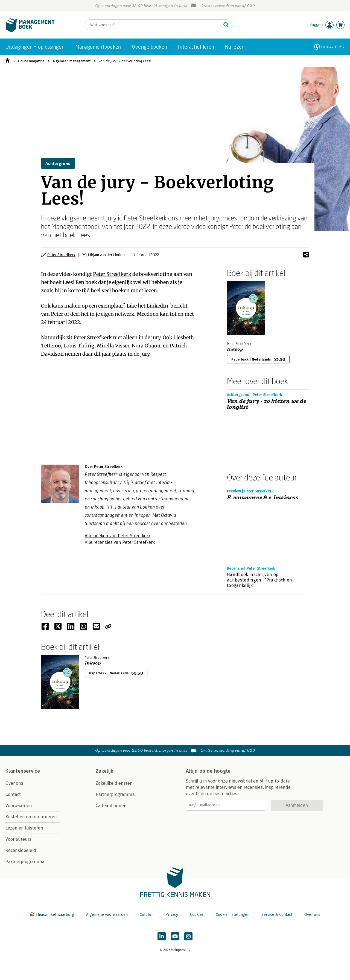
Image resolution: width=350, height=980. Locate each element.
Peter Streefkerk (61, 255)
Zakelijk (104, 771)
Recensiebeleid (21, 850)
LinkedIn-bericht (167, 306)
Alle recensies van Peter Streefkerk (120, 542)
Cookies (197, 915)
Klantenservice (23, 771)
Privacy (172, 915)
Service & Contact (277, 915)
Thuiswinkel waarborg (52, 915)
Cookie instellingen (233, 915)
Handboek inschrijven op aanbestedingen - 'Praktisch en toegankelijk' (260, 580)
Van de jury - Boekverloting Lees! (125, 61)
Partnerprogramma (25, 862)
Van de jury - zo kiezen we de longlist (267, 404)
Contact (13, 794)
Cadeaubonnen (111, 806)
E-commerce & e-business (263, 498)
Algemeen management (72, 61)
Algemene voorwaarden (107, 915)
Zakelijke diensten (114, 783)
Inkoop (235, 349)
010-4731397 (333, 47)
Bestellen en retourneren (31, 817)
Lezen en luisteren (24, 828)
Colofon (147, 915)
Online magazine (31, 61)
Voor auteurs (18, 839)
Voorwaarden (19, 806)
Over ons (14, 783)
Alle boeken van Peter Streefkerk (118, 536)
